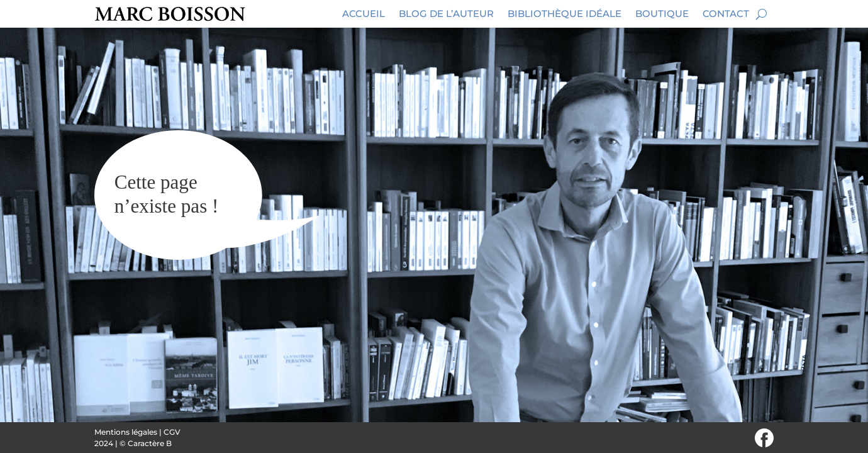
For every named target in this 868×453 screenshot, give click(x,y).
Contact (726, 14)
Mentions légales (126, 432)
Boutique (662, 14)
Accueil (364, 14)
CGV (172, 432)
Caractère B (150, 443)
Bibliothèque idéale (565, 14)
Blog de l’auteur (446, 14)
